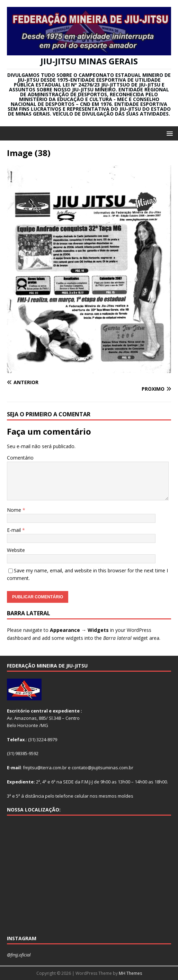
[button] (168, 133)
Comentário (20, 458)
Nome (15, 510)
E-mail (15, 530)
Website (16, 550)
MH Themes (130, 973)
